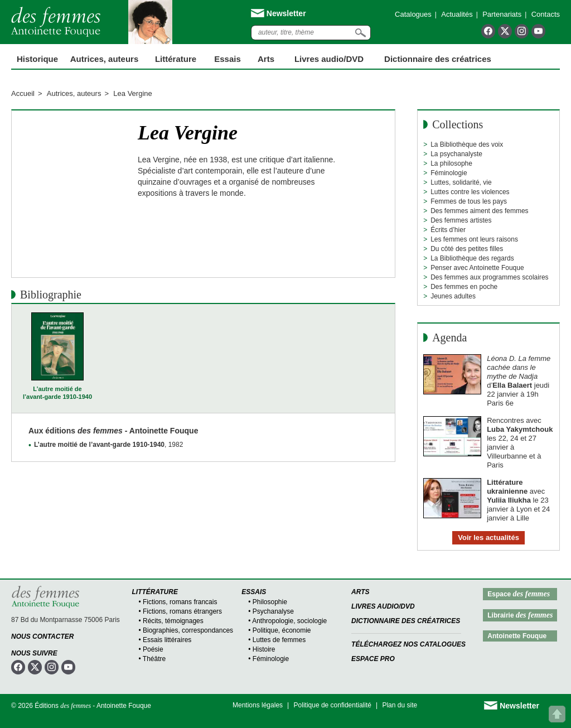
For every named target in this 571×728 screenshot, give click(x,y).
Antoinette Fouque (517, 636)
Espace (519, 594)
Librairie (520, 615)
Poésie (153, 649)
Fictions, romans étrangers (182, 611)
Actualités (457, 14)
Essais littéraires (167, 640)
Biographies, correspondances (188, 630)
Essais (228, 59)
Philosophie (270, 602)
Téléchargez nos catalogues (408, 644)
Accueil (23, 93)
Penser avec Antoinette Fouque (477, 268)
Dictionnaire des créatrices (438, 59)
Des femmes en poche (464, 287)
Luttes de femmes (279, 640)
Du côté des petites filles (467, 249)
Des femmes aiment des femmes (479, 211)
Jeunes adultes (453, 296)
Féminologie (449, 173)
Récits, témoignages (173, 621)
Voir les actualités (488, 537)
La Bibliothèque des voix (467, 144)
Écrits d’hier (448, 230)
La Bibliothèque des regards (472, 258)
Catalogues (413, 14)
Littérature (176, 59)
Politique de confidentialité (333, 705)
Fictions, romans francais (180, 602)
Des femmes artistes (461, 220)
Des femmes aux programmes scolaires (489, 277)
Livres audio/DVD (383, 606)
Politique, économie (282, 630)
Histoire (264, 649)
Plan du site (400, 705)
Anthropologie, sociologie (289, 621)
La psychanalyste (456, 154)
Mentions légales (258, 705)
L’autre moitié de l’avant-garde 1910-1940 (57, 393)
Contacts (546, 14)
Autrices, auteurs (105, 59)
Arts (266, 59)
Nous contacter (42, 637)
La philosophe (451, 163)
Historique (37, 59)
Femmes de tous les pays (469, 201)
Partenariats (502, 14)
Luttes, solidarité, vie (461, 182)
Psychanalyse (273, 611)
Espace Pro (373, 659)
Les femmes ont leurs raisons (474, 239)
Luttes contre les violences (470, 192)
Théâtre (154, 659)
